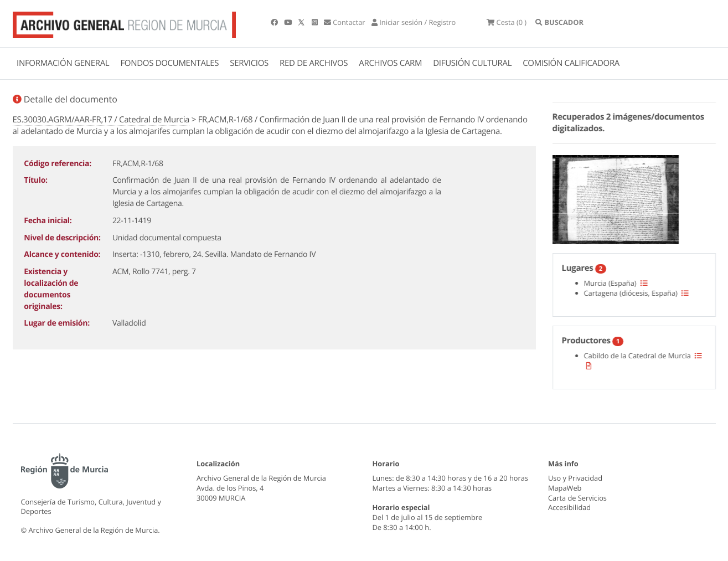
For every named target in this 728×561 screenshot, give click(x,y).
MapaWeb (565, 488)
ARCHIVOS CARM (390, 63)
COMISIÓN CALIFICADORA (571, 63)
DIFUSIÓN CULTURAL (472, 63)
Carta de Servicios (577, 498)
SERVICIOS (249, 63)
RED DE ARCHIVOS (314, 63)
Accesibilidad (569, 507)
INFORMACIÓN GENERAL (63, 63)
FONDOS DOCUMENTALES (169, 63)
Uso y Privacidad (575, 478)
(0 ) (507, 22)
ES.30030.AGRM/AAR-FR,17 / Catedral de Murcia (101, 120)
